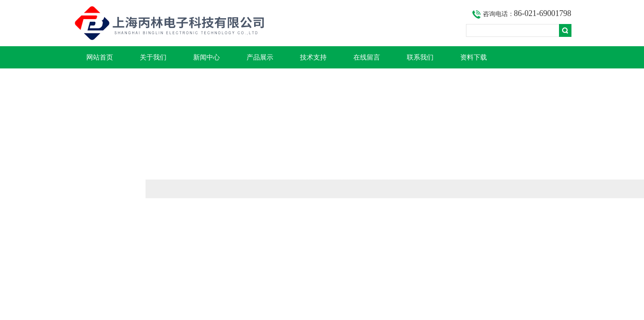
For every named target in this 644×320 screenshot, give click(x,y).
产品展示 (260, 57)
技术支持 (313, 57)
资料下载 (474, 57)
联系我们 (420, 57)
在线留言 (367, 57)
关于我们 (153, 57)
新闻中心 (207, 57)
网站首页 (100, 57)
